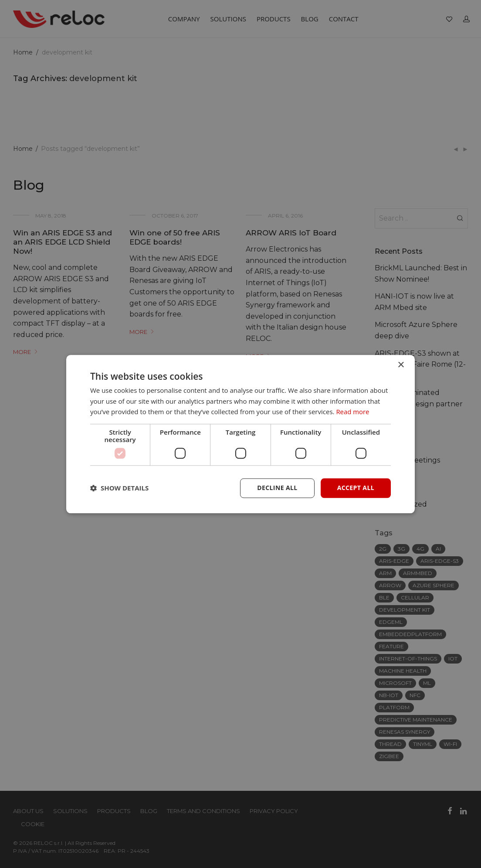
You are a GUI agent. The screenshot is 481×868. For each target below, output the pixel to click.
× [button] (401, 365)
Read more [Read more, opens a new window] (353, 412)
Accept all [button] (356, 488)
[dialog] (240, 434)
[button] (119, 488)
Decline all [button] (277, 488)
